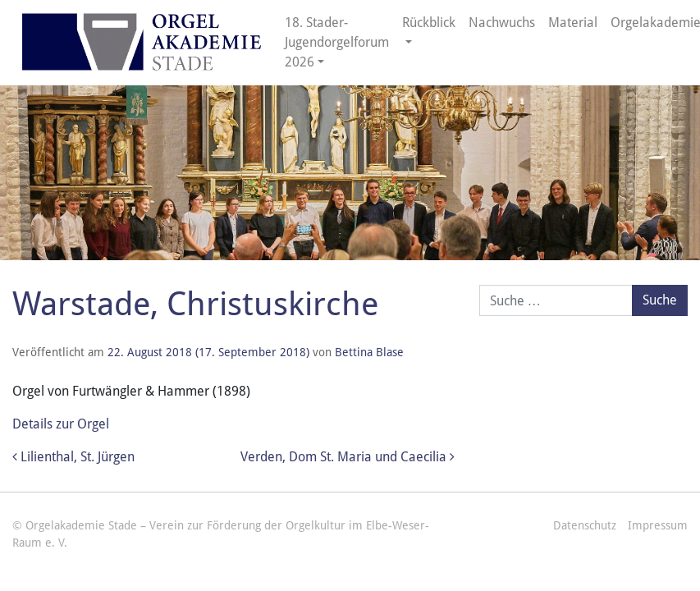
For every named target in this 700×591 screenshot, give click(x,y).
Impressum (658, 525)
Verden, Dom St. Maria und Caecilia (348, 457)
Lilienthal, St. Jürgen (73, 457)
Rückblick (429, 23)
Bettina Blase (369, 352)
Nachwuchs (502, 23)
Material (573, 23)
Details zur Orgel (61, 424)
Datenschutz (585, 525)
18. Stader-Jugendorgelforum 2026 (337, 42)
